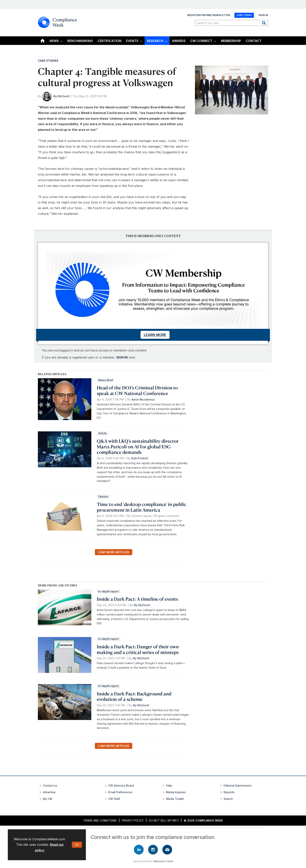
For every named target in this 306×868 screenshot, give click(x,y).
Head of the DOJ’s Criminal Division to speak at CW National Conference (137, 390)
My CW (48, 799)
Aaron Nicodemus (143, 399)
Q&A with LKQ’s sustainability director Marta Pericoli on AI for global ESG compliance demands (138, 447)
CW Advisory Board (121, 785)
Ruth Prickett (140, 458)
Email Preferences (120, 792)
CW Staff (114, 799)
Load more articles (114, 552)
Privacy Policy (133, 820)
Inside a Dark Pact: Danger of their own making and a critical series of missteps (138, 649)
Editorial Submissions (238, 785)
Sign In (263, 15)
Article (102, 433)
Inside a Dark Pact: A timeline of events (137, 599)
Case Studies (48, 61)
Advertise (49, 792)
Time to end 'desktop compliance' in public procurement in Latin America (142, 507)
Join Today (244, 15)
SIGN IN (122, 357)
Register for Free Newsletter (209, 15)
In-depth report (109, 591)
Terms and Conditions (100, 820)
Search (264, 23)
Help (169, 785)
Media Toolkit (175, 799)
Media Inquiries (176, 792)
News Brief (106, 380)
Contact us (50, 785)
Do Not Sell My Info (164, 820)
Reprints (229, 792)
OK (77, 845)
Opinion (103, 496)
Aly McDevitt (61, 96)
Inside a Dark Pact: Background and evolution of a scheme (134, 696)
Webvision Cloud (163, 861)
